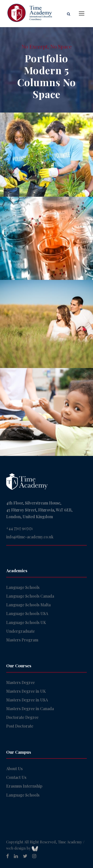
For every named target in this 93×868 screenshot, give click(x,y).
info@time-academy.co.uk (30, 537)
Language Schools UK (26, 622)
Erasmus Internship (24, 786)
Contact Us (16, 777)
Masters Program (22, 640)
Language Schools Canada (30, 596)
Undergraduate (20, 631)
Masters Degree (20, 682)
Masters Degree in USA (27, 700)
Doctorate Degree (22, 717)
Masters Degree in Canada (30, 709)
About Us (14, 769)
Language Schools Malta (28, 605)
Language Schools (23, 587)
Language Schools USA (27, 613)
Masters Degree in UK (26, 691)
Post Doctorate (20, 726)
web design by (22, 848)
